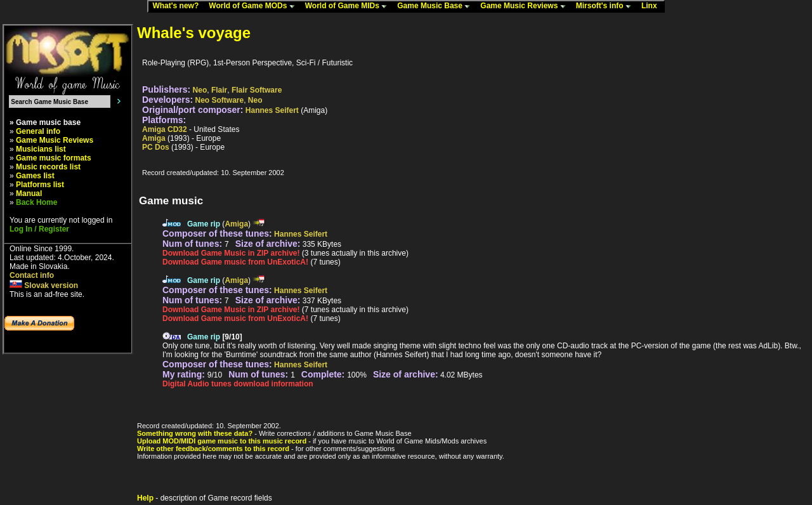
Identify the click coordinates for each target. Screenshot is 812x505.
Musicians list (41, 149)
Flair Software (257, 90)
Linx (652, 6)
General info (38, 131)
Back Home (36, 202)
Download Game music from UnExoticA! (235, 262)
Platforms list (40, 185)
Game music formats (54, 158)
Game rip (204, 224)
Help (145, 498)
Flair (219, 90)
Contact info (32, 275)
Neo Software (220, 100)
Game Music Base (436, 6)
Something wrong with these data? (195, 433)
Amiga (154, 138)
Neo (200, 90)
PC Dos (156, 147)
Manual (29, 193)
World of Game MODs (254, 6)
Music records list (48, 167)
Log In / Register (39, 229)
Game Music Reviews (526, 6)
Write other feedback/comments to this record (213, 449)
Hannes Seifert (272, 110)
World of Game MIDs (349, 6)
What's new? (178, 6)
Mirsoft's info (606, 6)
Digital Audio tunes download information (238, 384)
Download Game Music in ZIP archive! (231, 253)
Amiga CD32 (165, 129)
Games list (35, 176)
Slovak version (44, 285)
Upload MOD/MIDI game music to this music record (222, 441)
